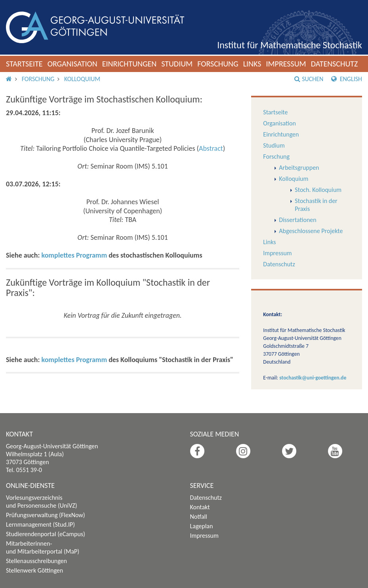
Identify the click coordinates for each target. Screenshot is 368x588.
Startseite (24, 64)
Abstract (211, 148)
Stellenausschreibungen (36, 561)
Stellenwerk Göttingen (34, 570)
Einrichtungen (130, 64)
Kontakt (200, 507)
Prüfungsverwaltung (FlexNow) (46, 515)
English (347, 79)
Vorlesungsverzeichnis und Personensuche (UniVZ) (42, 502)
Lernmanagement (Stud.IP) (40, 524)
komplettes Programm (74, 255)
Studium (177, 64)
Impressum (286, 64)
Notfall (199, 517)
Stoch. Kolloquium (318, 190)
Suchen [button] (309, 79)
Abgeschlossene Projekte (311, 231)
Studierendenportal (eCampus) (46, 534)
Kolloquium (82, 79)
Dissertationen (297, 220)
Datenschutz (335, 64)
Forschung (218, 64)
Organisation (72, 64)
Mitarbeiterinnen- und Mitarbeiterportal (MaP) (43, 547)
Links (252, 64)
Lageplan (202, 526)
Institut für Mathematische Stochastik (290, 45)
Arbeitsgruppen (299, 168)
